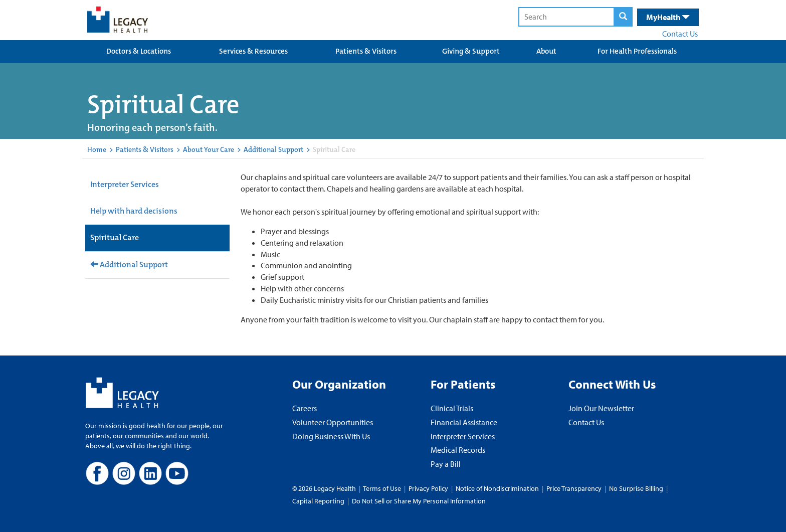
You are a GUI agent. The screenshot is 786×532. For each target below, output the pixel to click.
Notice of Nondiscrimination (497, 488)
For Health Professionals (637, 51)
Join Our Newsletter (601, 408)
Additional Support (273, 149)
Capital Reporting (318, 501)
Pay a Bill (446, 464)
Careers (305, 408)
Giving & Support (471, 51)
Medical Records (458, 450)
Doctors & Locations (139, 51)
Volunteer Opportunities (333, 422)
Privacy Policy (428, 488)
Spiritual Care (115, 237)
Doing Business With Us (331, 436)
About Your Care (209, 149)
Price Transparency (574, 488)
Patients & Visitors (366, 51)
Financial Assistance (464, 422)
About (546, 51)
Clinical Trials (452, 408)
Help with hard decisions (134, 211)
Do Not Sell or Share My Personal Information (419, 501)
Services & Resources (253, 51)
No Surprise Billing (636, 488)
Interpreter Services (125, 184)
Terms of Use (383, 488)
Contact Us (680, 34)
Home (97, 149)
